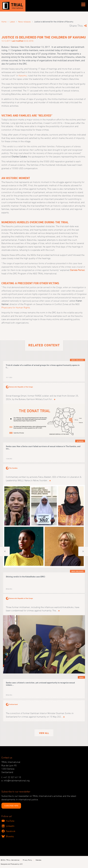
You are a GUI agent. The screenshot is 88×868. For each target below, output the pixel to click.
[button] (5, 551)
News (81, 677)
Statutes (38, 860)
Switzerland (13, 704)
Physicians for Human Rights (16, 307)
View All (44, 733)
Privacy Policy (27, 860)
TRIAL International (13, 860)
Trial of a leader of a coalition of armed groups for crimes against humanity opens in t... (43, 366)
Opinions (80, 441)
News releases (24, 22)
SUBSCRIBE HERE (11, 806)
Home (4, 22)
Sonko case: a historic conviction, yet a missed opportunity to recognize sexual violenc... (40, 684)
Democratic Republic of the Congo (21, 387)
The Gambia (13, 468)
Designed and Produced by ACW (12, 864)
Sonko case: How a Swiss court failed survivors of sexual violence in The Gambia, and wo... (43, 447)
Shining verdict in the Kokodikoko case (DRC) (25, 577)
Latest (12, 22)
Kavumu (23, 75)
